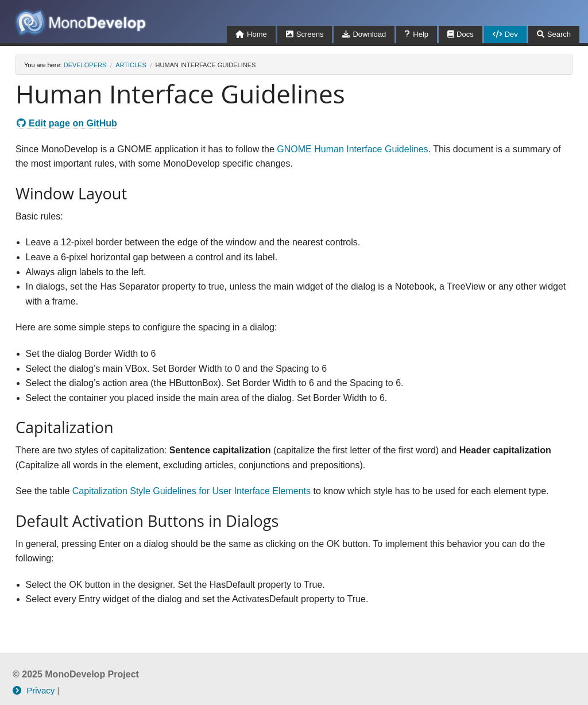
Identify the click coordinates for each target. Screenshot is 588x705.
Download (364, 34)
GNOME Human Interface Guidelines (352, 149)
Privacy (34, 690)
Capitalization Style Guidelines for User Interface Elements (192, 491)
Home (251, 34)
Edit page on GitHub (67, 123)
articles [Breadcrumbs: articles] (131, 65)
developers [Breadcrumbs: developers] (85, 65)
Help (417, 34)
